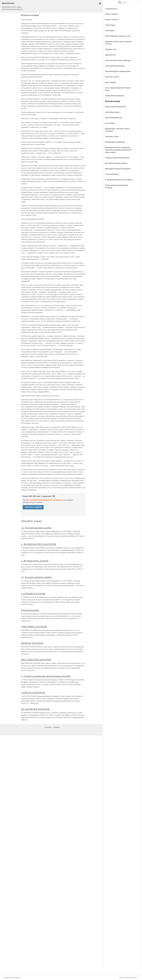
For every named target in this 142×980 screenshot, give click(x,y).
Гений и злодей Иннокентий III (115, 107)
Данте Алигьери (110, 82)
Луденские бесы (110, 55)
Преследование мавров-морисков (116, 163)
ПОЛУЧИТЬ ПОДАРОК (33, 507)
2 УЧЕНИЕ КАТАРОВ (33, 594)
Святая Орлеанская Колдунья (115, 66)
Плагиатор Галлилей (112, 77)
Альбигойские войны (112, 112)
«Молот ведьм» (110, 25)
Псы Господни (110, 123)
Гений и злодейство (112, 14)
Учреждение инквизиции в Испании (117, 158)
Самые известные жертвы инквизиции (118, 60)
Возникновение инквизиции (114, 96)
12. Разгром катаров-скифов (36, 528)
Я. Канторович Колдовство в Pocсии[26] (118, 180)
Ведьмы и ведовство (112, 19)
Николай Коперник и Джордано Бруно (118, 71)
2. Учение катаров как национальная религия (46, 676)
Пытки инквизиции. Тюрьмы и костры (118, 36)
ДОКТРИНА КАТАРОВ (34, 627)
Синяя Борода (110, 30)
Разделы (57, 727)
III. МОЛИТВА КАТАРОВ (35, 709)
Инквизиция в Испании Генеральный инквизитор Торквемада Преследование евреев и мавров (118, 150)
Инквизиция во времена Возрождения (118, 169)
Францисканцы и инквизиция (115, 142)
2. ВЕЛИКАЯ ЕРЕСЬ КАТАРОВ (39, 544)
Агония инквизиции (112, 174)
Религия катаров (30, 610)
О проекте (48, 727)
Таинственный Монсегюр (114, 118)
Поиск (122, 3)
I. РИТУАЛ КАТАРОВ (33, 693)
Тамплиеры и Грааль (112, 136)
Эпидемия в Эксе (111, 49)
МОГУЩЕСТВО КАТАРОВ (36, 660)
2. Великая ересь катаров (35, 561)
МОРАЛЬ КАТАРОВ (32, 643)
